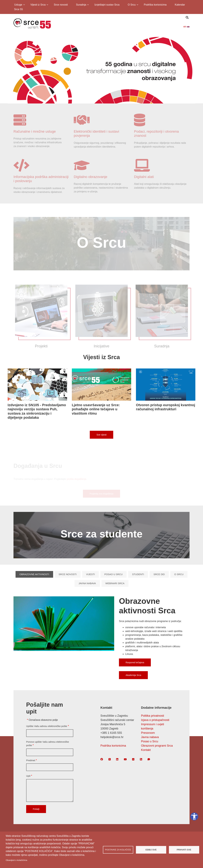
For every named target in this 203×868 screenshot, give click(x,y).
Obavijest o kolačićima (16, 860)
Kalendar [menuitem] (180, 5)
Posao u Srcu (113, 574)
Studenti (138, 574)
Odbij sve (151, 850)
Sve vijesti (101, 435)
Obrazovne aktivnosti (34, 574)
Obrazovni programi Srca (157, 746)
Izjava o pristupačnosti (155, 720)
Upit (28, 776)
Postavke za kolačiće (118, 850)
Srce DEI (159, 574)
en (187, 27)
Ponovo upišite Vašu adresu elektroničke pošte (48, 744)
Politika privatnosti (152, 716)
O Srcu (179, 574)
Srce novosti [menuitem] (61, 5)
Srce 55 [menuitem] (18, 9)
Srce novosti (68, 574)
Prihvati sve (184, 850)
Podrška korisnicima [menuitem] (155, 5)
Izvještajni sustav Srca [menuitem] (107, 5)
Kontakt (146, 750)
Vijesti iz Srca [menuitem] (38, 5)
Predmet (31, 760)
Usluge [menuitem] (18, 5)
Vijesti (90, 574)
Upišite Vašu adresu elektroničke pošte (47, 726)
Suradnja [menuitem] (81, 5)
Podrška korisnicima (113, 746)
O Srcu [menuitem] (131, 5)
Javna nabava (87, 583)
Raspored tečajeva (135, 662)
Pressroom (148, 733)
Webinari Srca (115, 583)
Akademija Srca (133, 675)
